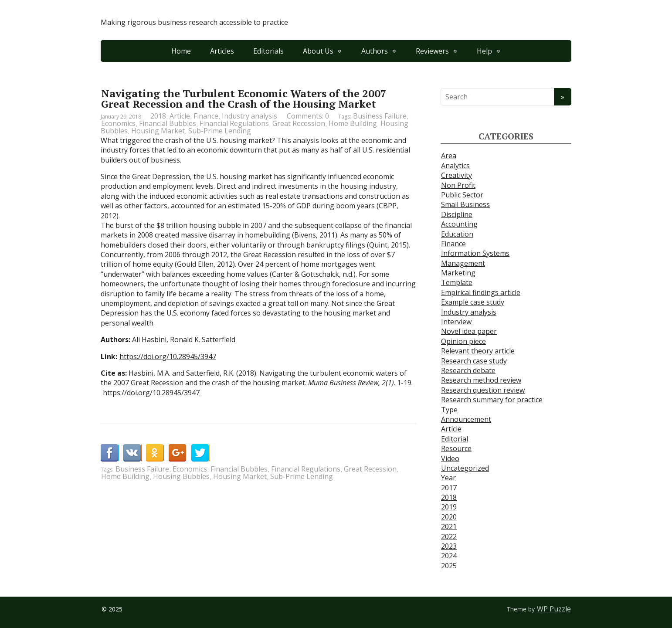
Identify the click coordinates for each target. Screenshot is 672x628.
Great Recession (299, 123)
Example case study (473, 302)
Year (448, 478)
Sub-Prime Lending (220, 131)
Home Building (353, 123)
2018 (158, 116)
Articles (222, 51)
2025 (449, 566)
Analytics (455, 166)
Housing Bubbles (181, 476)
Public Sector (462, 195)
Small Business (465, 204)
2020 (449, 517)
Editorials (268, 51)
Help (484, 51)
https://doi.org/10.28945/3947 (168, 356)
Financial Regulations (234, 123)
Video (450, 458)
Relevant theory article (478, 351)
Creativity (456, 175)
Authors (375, 51)
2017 (449, 488)
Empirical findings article (481, 292)
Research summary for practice (492, 400)
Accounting (459, 224)
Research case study (474, 361)
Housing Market (158, 131)
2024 (449, 556)
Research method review (481, 380)
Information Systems (475, 253)
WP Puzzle (554, 609)
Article (180, 116)
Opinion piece (463, 341)
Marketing (458, 273)
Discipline (457, 214)
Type (449, 410)
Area (449, 156)
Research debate (468, 370)
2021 (449, 526)
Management (463, 263)
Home (181, 51)
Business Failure (380, 116)
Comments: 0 (308, 116)
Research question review (483, 390)
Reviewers (432, 51)
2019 (449, 507)
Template (457, 282)
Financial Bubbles (168, 123)
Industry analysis (249, 116)
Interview (456, 322)
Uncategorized (465, 468)
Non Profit (458, 185)
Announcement (466, 419)
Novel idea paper (469, 331)
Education (457, 234)
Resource (456, 448)
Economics (118, 123)
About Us (318, 51)
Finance (206, 116)
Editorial (455, 439)
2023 (449, 546)
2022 (449, 536)
